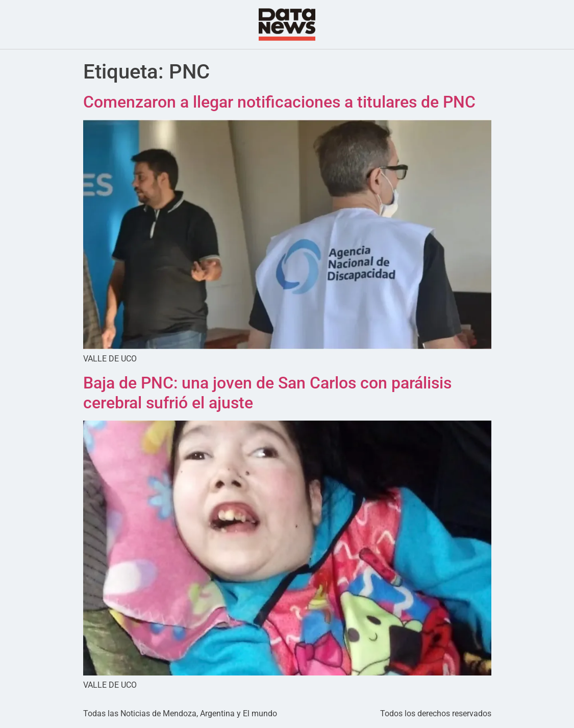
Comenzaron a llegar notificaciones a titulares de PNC (279, 102)
